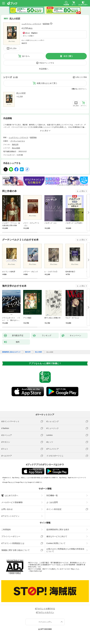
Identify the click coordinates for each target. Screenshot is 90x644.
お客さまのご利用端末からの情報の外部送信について (65, 550)
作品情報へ (44, 69)
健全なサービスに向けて (57, 536)
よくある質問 (52, 502)
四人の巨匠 (21, 93)
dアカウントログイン (10, 516)
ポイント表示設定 (54, 509)
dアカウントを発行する (45, 609)
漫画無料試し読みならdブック (11, 352)
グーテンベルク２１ (18, 141)
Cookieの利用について (56, 543)
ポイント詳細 (28, 36)
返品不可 (24, 43)
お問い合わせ (7, 509)
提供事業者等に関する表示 (58, 530)
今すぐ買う (68, 56)
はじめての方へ (10, 495)
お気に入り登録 (81, 77)
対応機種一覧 (52, 495)
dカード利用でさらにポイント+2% (32, 40)
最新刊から (83, 89)
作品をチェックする (47, 63)
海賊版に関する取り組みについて (16, 550)
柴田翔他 (46, 24)
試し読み (13, 48)
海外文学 (15, 145)
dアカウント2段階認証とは (13, 543)
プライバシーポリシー (11, 536)
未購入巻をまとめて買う (47, 83)
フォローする (51, 24)
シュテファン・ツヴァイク (31, 24)
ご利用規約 (6, 530)
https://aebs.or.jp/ (36, 571)
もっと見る (81, 191)
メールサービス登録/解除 (12, 502)
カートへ (26, 56)
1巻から (75, 89)
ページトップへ (45, 622)
